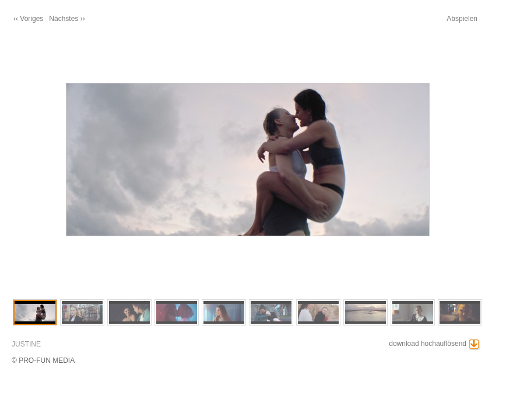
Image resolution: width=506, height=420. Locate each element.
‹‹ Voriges (28, 19)
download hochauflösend (428, 344)
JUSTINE (26, 344)
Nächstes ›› (67, 19)
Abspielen (462, 19)
